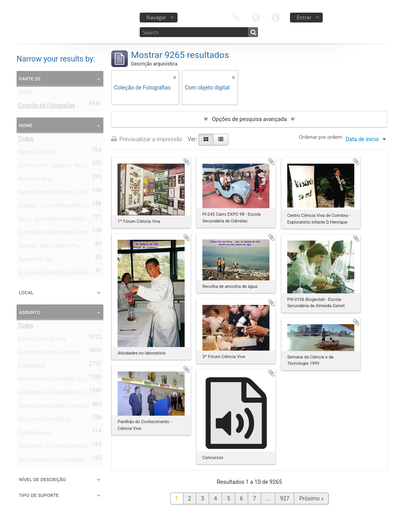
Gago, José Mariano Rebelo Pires (59, 220)
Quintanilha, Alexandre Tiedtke (55, 234)
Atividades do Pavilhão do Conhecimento (68, 394)
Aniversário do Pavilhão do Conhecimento (69, 381)
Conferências (34, 434)
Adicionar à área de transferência (187, 162)
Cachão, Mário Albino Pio (49, 247)
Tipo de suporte (39, 495)
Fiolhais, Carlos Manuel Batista (56, 207)
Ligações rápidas (275, 17)
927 (285, 498)
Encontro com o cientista (49, 354)
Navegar (156, 17)
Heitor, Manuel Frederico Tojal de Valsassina (72, 194)
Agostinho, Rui (36, 261)
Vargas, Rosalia (37, 153)
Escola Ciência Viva (42, 340)
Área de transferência (236, 17)
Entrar (304, 17)
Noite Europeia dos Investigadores (60, 407)
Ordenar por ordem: (321, 137)
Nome (26, 125)
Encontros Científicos (44, 421)
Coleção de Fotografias (47, 107)
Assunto (30, 312)
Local (26, 292)
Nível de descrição (42, 479)
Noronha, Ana (35, 180)
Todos (26, 93)
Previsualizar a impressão (147, 139)
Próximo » (311, 498)
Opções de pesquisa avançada (249, 119)
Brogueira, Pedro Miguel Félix (54, 274)
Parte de (30, 78)
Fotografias (32, 367)
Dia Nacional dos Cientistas (52, 461)
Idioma (256, 17)
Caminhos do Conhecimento (53, 448)
